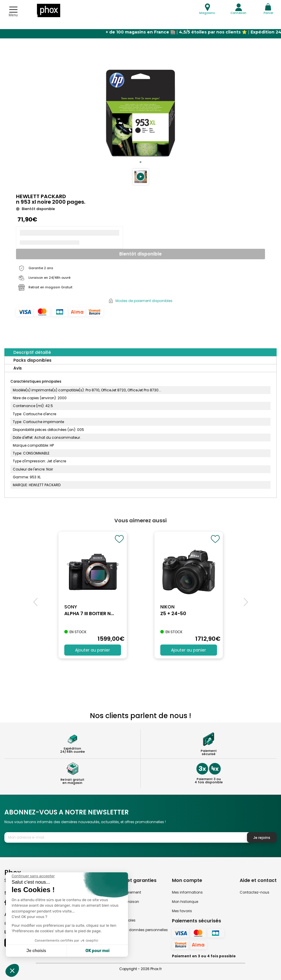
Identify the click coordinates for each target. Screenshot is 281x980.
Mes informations (187, 892)
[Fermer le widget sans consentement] (33, 876)
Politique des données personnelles (137, 930)
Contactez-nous (255, 892)
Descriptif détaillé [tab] (32, 352)
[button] (141, 177)
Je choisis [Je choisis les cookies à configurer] (36, 951)
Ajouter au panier (93, 650)
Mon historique (185, 902)
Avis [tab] (18, 368)
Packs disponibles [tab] (32, 360)
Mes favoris (182, 911)
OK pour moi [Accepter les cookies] (98, 951)
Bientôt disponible (140, 254)
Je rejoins (262, 838)
